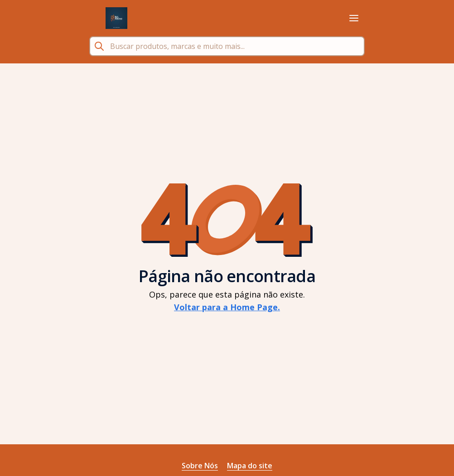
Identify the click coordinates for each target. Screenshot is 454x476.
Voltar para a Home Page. (227, 307)
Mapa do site (250, 466)
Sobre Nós (200, 466)
